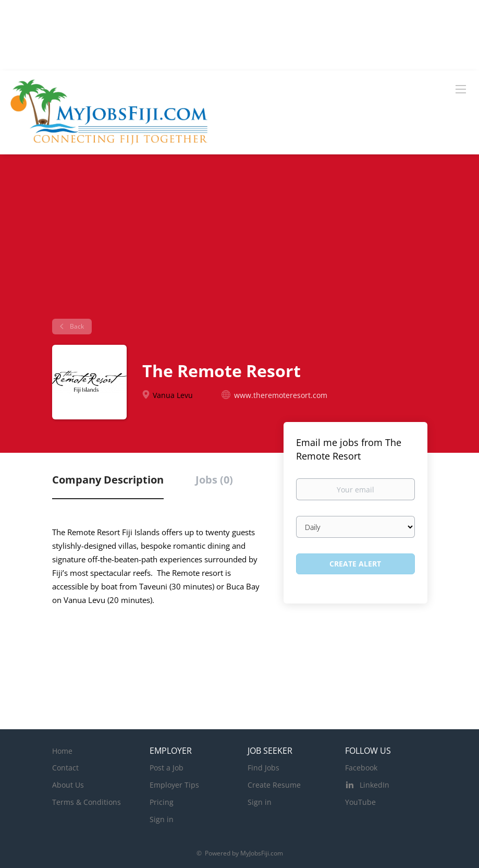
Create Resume (274, 785)
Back (76, 326)
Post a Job (167, 768)
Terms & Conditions (87, 802)
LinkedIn (374, 785)
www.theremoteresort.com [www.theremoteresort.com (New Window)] (281, 395)
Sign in (162, 819)
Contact (65, 768)
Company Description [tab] (108, 480)
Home (62, 751)
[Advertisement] (239, 240)
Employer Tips (174, 785)
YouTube (360, 802)
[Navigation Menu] (461, 89)
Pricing (162, 802)
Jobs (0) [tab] (214, 480)
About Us (68, 785)
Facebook (361, 768)
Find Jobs (263, 768)
